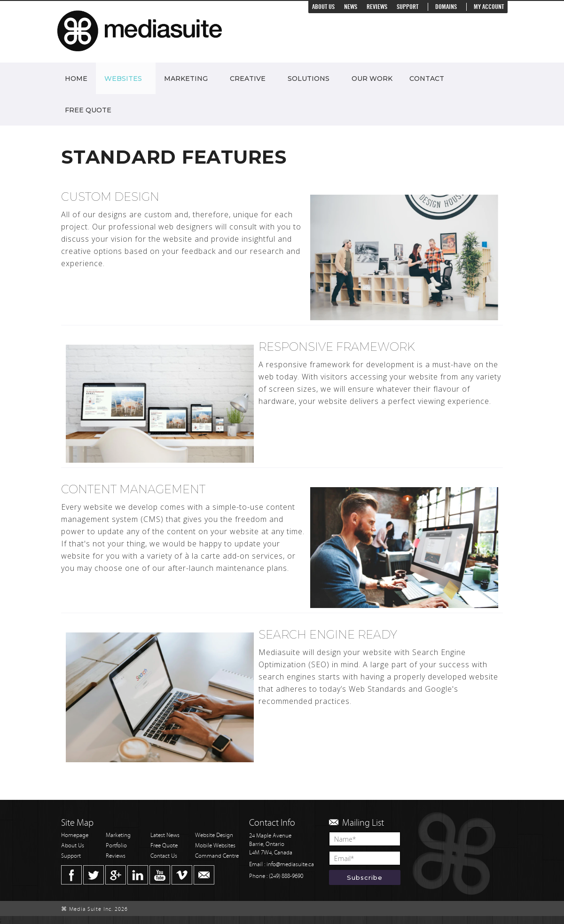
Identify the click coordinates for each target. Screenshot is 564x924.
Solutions (309, 79)
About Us (323, 7)
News (351, 7)
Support (407, 7)
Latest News (165, 835)
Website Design (214, 835)
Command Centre (217, 856)
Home (76, 79)
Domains (446, 7)
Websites (123, 79)
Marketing (186, 79)
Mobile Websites (215, 846)
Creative (248, 79)
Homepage (75, 835)
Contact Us (164, 856)
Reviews (377, 7)
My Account (489, 7)
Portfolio (116, 846)
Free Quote (88, 110)
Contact (427, 79)
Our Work (372, 79)
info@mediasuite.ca (290, 865)
